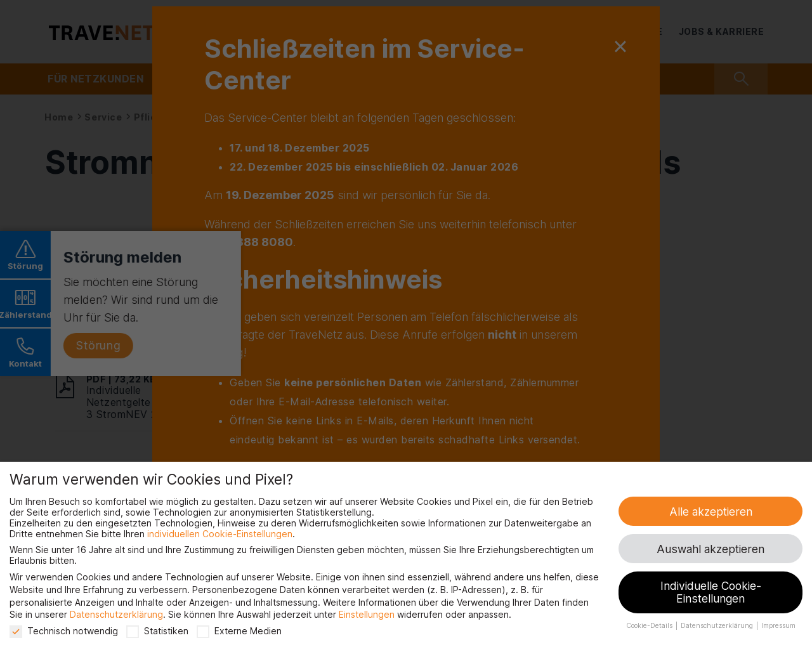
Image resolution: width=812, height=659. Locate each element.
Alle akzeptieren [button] (711, 512)
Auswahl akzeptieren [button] (710, 549)
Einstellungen (367, 614)
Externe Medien (239, 631)
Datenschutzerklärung (116, 614)
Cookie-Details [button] (650, 626)
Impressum (778, 626)
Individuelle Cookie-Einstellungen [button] (711, 592)
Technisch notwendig (64, 631)
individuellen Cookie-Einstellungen (220, 534)
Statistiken (157, 631)
